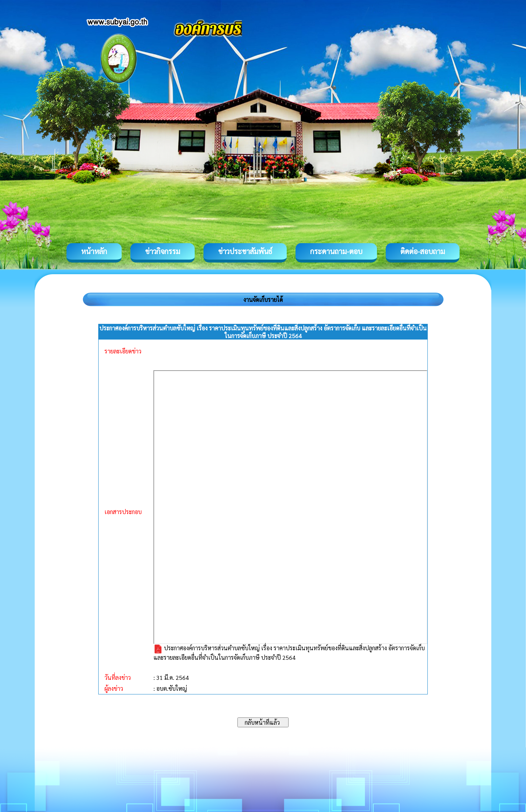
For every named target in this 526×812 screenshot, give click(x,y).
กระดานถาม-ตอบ (336, 251)
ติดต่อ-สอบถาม (423, 251)
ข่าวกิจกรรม (163, 251)
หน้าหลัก (94, 251)
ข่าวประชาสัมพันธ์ (245, 251)
